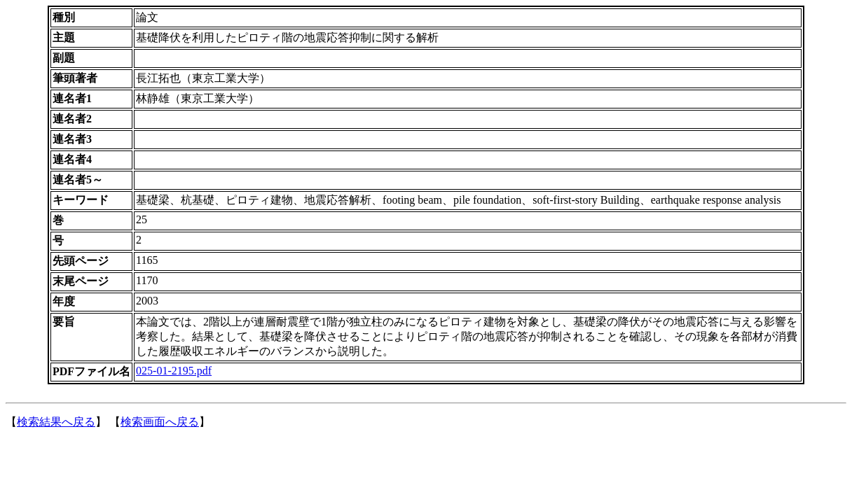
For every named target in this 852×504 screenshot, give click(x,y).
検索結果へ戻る (56, 422)
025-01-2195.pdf (174, 371)
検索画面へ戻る (160, 422)
